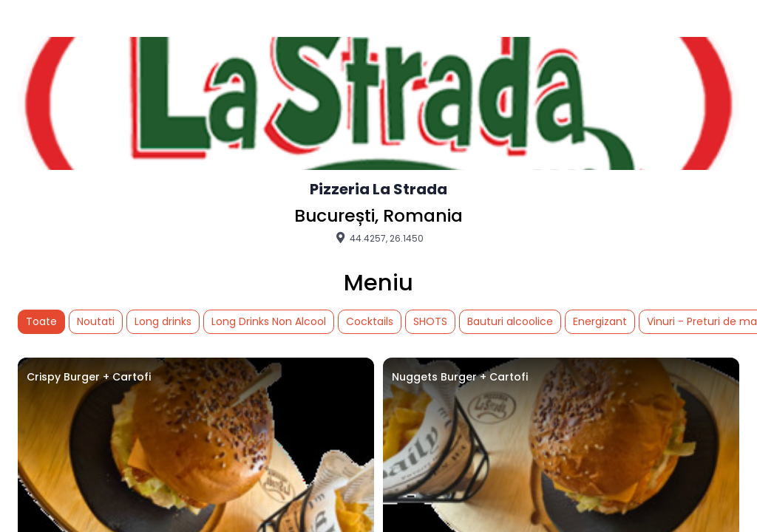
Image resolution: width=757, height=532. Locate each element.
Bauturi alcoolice (510, 321)
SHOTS (430, 321)
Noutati (96, 321)
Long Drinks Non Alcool (269, 321)
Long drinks (163, 321)
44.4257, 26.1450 (378, 238)
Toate (41, 321)
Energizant (600, 321)
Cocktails (370, 321)
